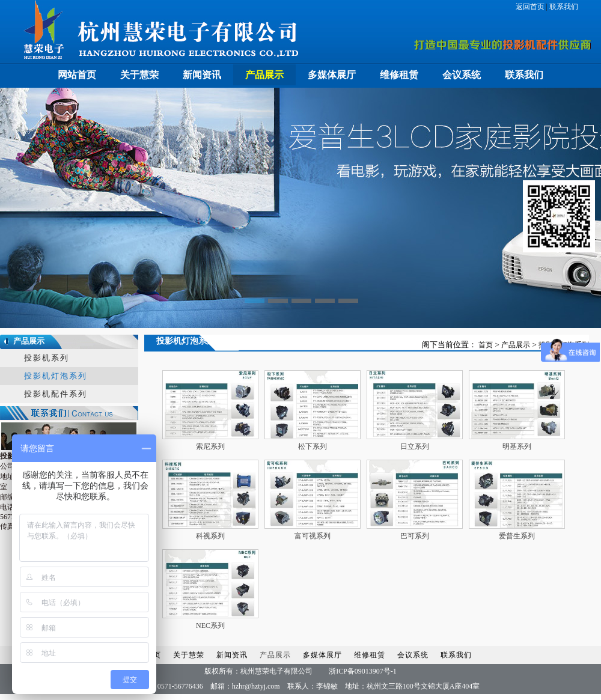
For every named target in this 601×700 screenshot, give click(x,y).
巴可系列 (415, 536)
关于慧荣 (139, 75)
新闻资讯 (202, 75)
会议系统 (462, 75)
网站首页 (77, 75)
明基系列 (517, 446)
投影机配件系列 (56, 394)
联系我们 (563, 7)
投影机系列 (47, 358)
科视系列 (210, 536)
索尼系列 (210, 446)
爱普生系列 (517, 536)
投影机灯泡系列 (56, 376)
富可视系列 (313, 536)
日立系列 (415, 446)
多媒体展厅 (332, 75)
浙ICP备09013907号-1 (363, 671)
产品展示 (264, 75)
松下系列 (313, 446)
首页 (486, 345)
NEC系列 (210, 625)
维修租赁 (399, 75)
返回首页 (531, 7)
